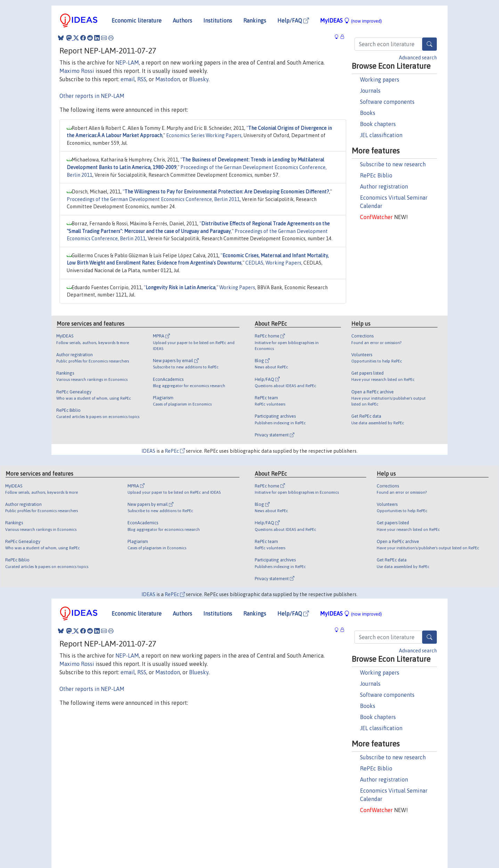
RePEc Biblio (376, 175)
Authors (182, 20)
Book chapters (378, 124)
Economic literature (137, 20)
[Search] (430, 44)
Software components (387, 102)
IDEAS (148, 451)
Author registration (384, 186)
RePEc (175, 451)
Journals (370, 91)
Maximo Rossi (77, 71)
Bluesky (199, 79)
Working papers (380, 80)
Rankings (255, 20)
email (128, 79)
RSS (142, 79)
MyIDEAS (351, 20)
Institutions (218, 20)
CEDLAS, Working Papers (273, 263)
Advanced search (418, 58)
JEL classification (381, 135)
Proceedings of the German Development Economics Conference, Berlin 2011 (153, 199)
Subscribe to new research (393, 164)
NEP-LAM (127, 62)
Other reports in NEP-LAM (92, 96)
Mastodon (168, 79)
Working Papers (237, 287)
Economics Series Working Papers (204, 135)
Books (368, 113)
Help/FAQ (293, 20)
